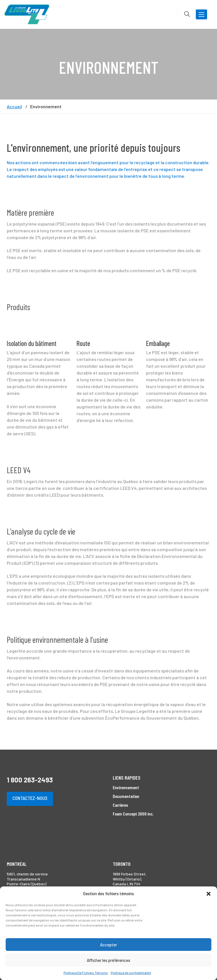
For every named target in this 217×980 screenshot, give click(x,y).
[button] (209, 894)
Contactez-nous (30, 798)
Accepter (108, 945)
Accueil (14, 107)
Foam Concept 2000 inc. (133, 814)
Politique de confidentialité (131, 973)
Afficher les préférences (108, 960)
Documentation (126, 796)
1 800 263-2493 (30, 780)
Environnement (126, 787)
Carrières (120, 805)
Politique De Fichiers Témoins (86, 973)
